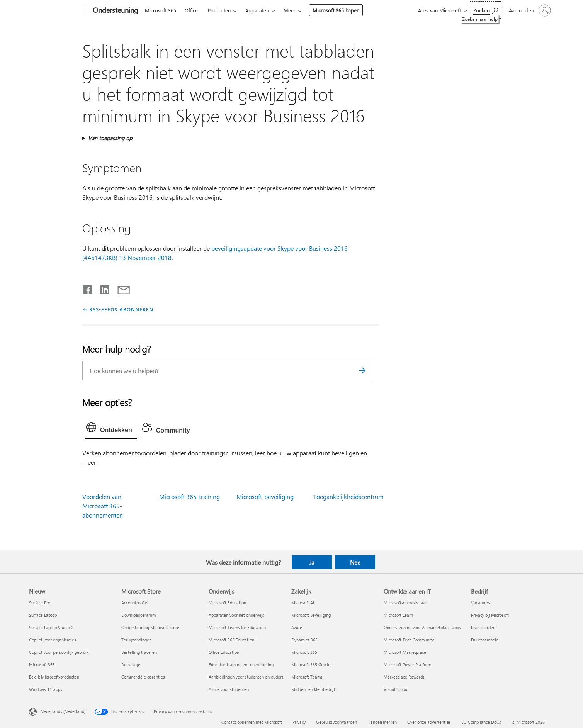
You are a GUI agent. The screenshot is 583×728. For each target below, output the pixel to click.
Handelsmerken (382, 722)
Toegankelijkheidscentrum (348, 496)
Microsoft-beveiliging (265, 496)
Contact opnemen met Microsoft (252, 722)
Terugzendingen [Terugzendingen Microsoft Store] (136, 640)
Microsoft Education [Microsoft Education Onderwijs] (227, 603)
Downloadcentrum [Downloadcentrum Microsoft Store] (139, 615)
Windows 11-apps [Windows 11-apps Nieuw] (46, 689)
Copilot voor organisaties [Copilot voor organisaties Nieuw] (53, 640)
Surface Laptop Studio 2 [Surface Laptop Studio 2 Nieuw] (51, 627)
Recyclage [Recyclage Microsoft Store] (131, 664)
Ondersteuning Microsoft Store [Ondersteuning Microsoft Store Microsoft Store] (150, 627)
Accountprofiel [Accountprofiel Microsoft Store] (135, 603)
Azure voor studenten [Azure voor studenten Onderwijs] (229, 689)
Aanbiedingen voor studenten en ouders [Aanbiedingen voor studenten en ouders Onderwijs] (246, 677)
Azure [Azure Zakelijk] (297, 627)
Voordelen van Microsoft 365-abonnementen (103, 506)
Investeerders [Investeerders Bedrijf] (484, 627)
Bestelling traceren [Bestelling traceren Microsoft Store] (139, 652)
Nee (355, 562)
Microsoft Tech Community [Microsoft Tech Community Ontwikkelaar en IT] (409, 640)
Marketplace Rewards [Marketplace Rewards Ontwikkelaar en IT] (404, 677)
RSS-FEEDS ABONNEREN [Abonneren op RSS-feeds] (121, 309)
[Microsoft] (55, 11)
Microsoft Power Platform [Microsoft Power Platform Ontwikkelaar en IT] (407, 664)
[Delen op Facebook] (88, 288)
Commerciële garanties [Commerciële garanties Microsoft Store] (143, 677)
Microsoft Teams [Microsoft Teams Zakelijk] (307, 677)
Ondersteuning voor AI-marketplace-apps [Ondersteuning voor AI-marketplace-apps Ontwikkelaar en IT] (422, 627)
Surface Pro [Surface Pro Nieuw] (40, 603)
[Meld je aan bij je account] (529, 10)
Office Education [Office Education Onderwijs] (224, 652)
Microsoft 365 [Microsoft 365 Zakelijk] (304, 652)
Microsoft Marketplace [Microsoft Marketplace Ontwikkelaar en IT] (405, 652)
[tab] (111, 429)
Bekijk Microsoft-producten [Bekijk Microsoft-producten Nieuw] (54, 677)
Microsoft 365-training (190, 496)
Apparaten (257, 10)
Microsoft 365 (161, 10)
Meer (290, 10)
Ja (312, 562)
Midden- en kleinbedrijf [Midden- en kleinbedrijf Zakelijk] (313, 689)
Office (191, 10)
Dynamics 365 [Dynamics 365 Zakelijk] (304, 640)
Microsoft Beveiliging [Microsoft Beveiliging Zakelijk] (311, 615)
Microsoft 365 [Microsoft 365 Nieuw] (42, 664)
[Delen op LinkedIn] (102, 288)
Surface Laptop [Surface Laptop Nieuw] (43, 615)
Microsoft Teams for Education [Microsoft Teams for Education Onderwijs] (237, 627)
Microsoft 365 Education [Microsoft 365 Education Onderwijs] (231, 640)
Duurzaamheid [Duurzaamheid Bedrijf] (485, 640)
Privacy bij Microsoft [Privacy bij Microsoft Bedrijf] (490, 615)
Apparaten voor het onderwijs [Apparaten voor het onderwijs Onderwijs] (236, 615)
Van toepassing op (110, 138)
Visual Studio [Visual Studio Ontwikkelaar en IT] (396, 689)
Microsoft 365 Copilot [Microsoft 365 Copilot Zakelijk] (312, 664)
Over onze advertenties (429, 722)
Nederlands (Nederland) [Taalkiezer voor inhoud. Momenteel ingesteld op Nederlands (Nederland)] (63, 711)
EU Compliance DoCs (481, 722)
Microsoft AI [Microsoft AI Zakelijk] (303, 603)
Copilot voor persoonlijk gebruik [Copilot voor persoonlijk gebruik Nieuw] (59, 652)
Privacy (299, 722)
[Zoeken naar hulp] (486, 10)
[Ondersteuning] (115, 11)
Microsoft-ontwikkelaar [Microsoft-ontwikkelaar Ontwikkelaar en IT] (405, 603)
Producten (219, 10)
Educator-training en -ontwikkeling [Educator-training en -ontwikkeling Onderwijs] (241, 664)
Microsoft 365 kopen (336, 10)
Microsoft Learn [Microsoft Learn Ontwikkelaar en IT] (398, 615)
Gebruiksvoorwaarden (337, 722)
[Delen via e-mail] (120, 288)
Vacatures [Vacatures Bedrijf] (480, 603)
